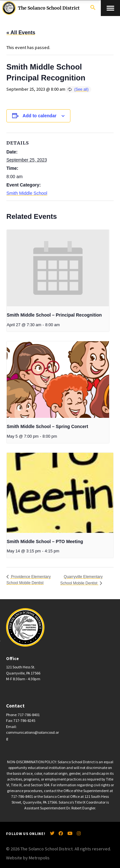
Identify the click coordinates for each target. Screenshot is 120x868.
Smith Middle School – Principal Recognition (54, 315)
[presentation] (58, 268)
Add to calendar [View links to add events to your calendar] (40, 116)
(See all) (81, 89)
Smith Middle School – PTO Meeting (45, 541)
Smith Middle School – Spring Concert (47, 426)
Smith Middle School (27, 193)
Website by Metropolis (28, 858)
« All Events (21, 33)
